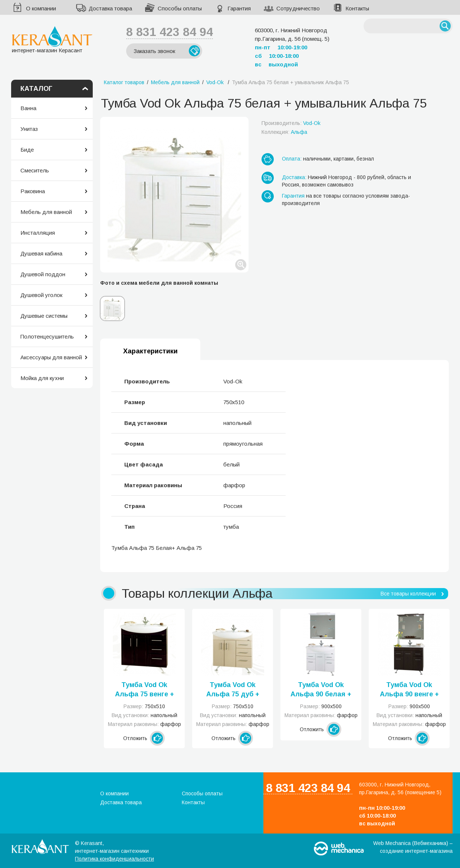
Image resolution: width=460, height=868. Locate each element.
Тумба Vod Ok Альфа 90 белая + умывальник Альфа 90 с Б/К (321, 690)
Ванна (28, 108)
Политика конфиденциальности (114, 859)
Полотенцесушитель (47, 336)
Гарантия (239, 8)
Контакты (357, 8)
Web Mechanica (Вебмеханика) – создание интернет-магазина (413, 847)
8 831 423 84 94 (170, 32)
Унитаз (29, 129)
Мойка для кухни (42, 378)
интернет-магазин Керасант (52, 39)
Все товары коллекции (408, 594)
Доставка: (294, 177)
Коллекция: (284, 132)
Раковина (33, 191)
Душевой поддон (43, 274)
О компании (41, 8)
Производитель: (291, 123)
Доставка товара (110, 8)
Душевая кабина (41, 253)
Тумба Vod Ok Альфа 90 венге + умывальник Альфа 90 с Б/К (409, 690)
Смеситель (35, 170)
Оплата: (292, 159)
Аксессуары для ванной (51, 357)
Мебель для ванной (46, 212)
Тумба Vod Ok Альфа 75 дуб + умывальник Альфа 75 (233, 690)
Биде (27, 150)
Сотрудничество (298, 8)
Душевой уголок (41, 295)
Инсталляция (38, 233)
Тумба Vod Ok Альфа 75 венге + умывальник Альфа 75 (144, 690)
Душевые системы (44, 316)
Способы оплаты (180, 8)
